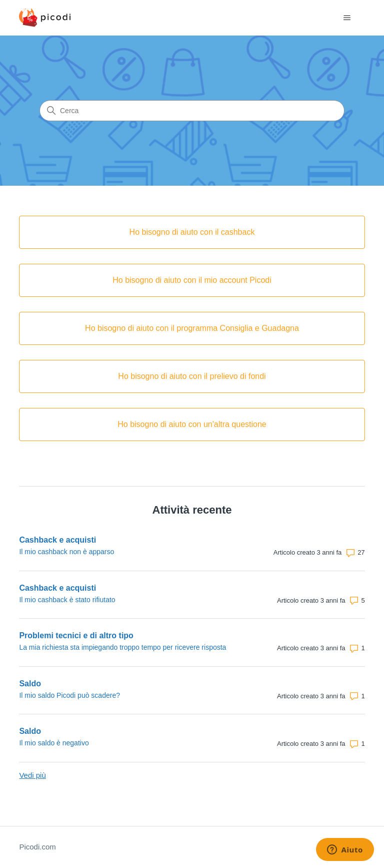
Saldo (30, 684)
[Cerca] (192, 111)
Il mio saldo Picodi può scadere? (69, 695)
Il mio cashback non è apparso (66, 552)
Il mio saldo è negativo (54, 743)
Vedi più (32, 775)
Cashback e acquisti (57, 540)
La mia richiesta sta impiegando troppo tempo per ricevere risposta (122, 647)
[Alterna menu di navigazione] (347, 18)
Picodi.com (37, 847)
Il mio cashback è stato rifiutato (67, 600)
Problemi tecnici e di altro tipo (76, 635)
